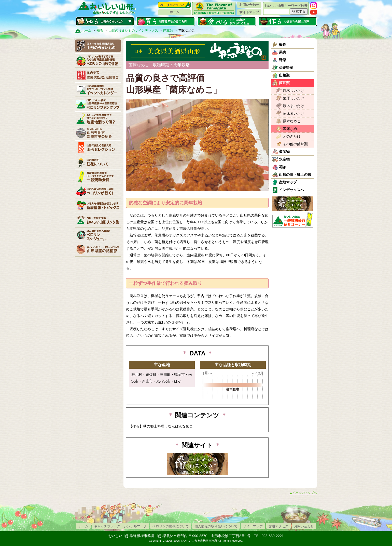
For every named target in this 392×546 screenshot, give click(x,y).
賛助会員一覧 (98, 177)
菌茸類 (168, 30)
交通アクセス (278, 526)
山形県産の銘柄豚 (98, 249)
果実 (283, 52)
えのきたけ (292, 136)
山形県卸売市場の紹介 (98, 133)
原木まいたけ (293, 106)
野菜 (283, 60)
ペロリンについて (174, 5)
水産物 (284, 159)
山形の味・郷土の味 (295, 175)
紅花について (98, 162)
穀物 (283, 45)
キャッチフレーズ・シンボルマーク (120, 526)
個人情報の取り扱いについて (216, 526)
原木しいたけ (293, 90)
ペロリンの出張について (171, 526)
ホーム (174, 12)
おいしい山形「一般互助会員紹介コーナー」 (293, 220)
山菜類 (284, 75)
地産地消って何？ (98, 118)
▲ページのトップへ (303, 493)
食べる (227, 21)
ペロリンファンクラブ (98, 104)
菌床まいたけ (293, 113)
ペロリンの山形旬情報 (98, 60)
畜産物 (284, 152)
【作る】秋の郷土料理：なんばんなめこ (161, 426)
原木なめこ (292, 121)
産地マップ (288, 182)
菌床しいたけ (293, 98)
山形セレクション (98, 148)
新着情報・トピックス (98, 206)
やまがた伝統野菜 (98, 75)
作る (288, 21)
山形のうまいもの (98, 46)
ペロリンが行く (98, 191)
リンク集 (98, 220)
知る (105, 21)
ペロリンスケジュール (98, 235)
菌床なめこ (292, 129)
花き (283, 167)
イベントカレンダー (98, 89)
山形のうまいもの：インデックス (133, 30)
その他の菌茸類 (295, 144)
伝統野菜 (286, 68)
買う (166, 21)
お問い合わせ (249, 5)
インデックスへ (291, 190)
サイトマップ (249, 12)
